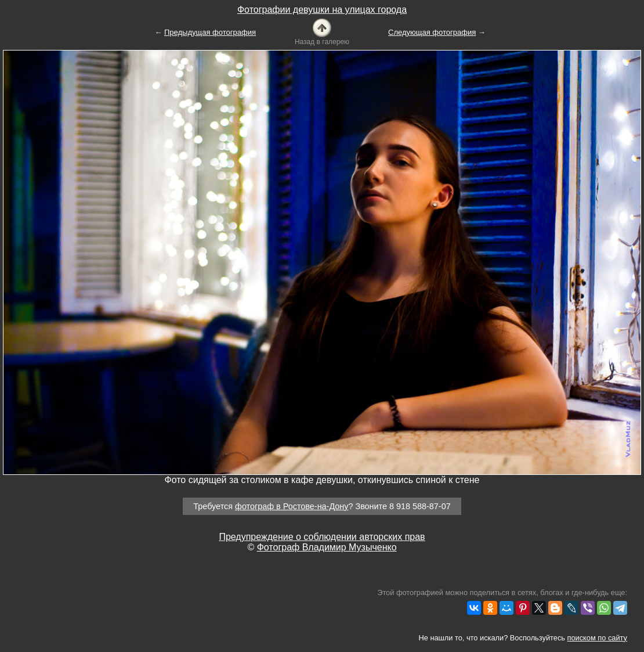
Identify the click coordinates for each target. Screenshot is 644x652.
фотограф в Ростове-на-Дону (292, 506)
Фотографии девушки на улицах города (322, 10)
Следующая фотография (432, 32)
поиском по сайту (597, 638)
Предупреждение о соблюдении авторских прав (322, 537)
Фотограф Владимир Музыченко (327, 547)
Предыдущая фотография (210, 32)
